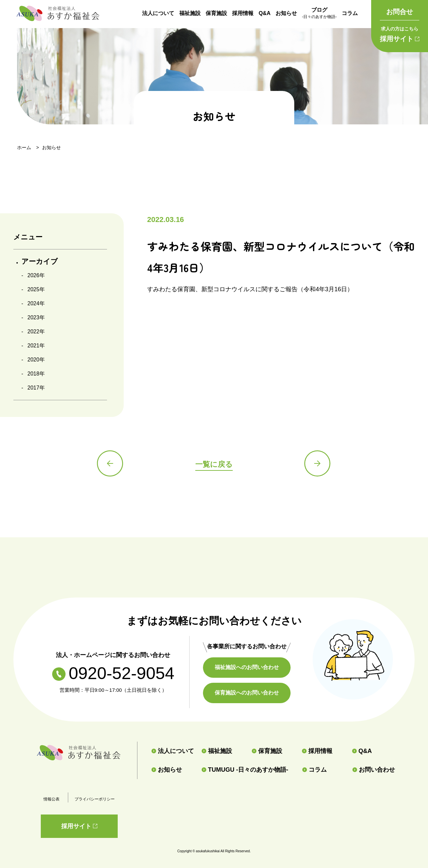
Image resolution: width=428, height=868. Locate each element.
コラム (350, 13)
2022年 (36, 332)
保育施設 (216, 13)
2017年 (36, 388)
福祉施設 (190, 13)
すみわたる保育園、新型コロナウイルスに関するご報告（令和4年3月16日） (250, 289)
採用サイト (400, 33)
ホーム (24, 147)
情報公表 (51, 799)
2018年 (36, 374)
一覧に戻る (214, 464)
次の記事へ (318, 464)
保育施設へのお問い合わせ (248, 693)
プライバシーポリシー (95, 799)
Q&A (264, 13)
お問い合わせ (374, 770)
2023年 (36, 317)
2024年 (36, 303)
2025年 (36, 289)
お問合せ (400, 12)
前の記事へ (110, 464)
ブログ (319, 14)
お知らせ (286, 13)
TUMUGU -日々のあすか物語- (245, 770)
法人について (158, 13)
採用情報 (243, 13)
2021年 (36, 346)
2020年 (36, 360)
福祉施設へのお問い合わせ (248, 667)
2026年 (36, 275)
